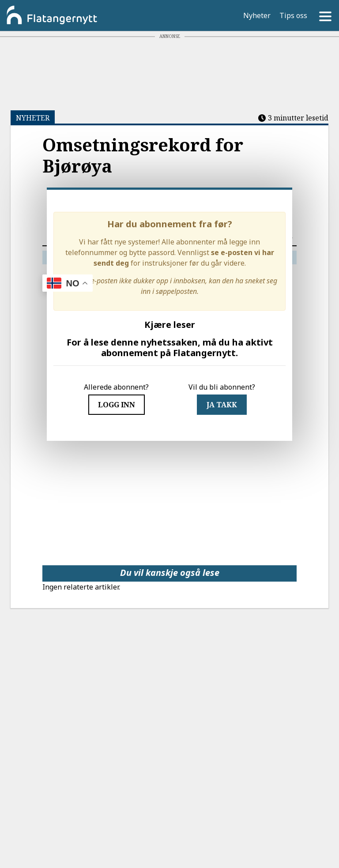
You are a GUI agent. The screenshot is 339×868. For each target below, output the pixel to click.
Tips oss (293, 15)
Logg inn (117, 405)
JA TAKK (222, 405)
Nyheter (257, 15)
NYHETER (33, 118)
